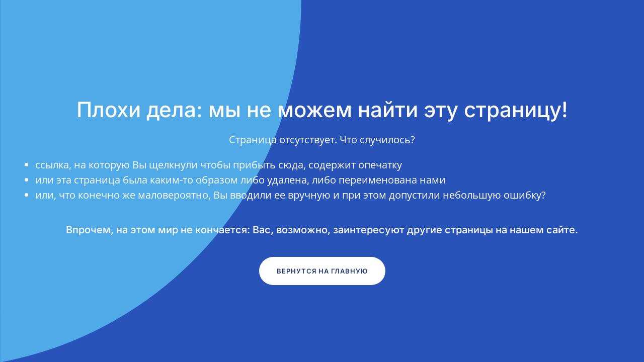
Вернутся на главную (322, 271)
